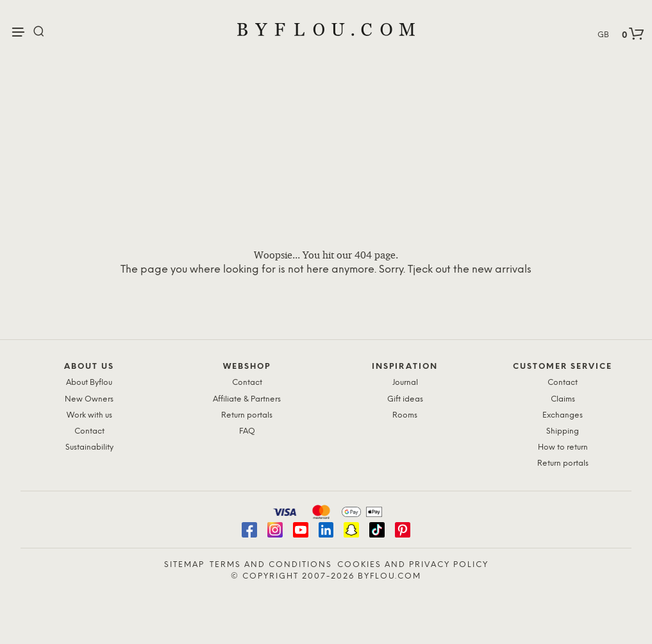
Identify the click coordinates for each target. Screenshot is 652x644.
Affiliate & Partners (247, 399)
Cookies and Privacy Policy (413, 565)
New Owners (89, 399)
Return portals (247, 415)
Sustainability (89, 447)
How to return (563, 447)
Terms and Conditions (271, 565)
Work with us (89, 415)
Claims (563, 399)
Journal (405, 383)
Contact (89, 431)
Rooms (405, 415)
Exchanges (563, 415)
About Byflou (89, 383)
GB (603, 35)
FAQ (247, 431)
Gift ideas (405, 399)
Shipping (563, 431)
